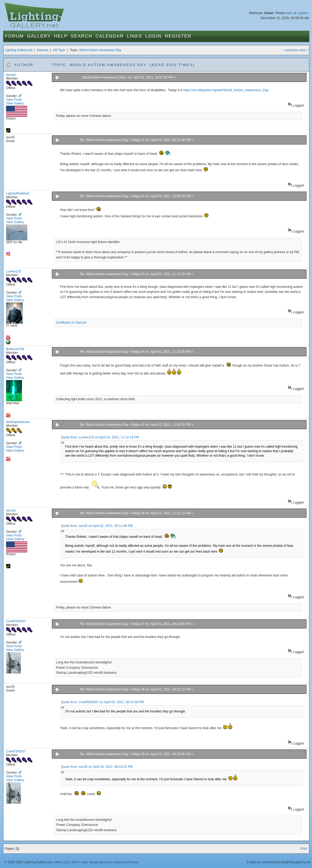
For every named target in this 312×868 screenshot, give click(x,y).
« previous (291, 50)
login (289, 13)
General (43, 50)
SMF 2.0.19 (62, 862)
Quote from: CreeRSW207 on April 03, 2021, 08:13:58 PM (102, 702)
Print (304, 849)
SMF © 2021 (80, 862)
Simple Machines (101, 862)
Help (61, 36)
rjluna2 (11, 75)
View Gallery (15, 103)
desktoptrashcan (18, 422)
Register (178, 36)
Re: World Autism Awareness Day (104, 140)
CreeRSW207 (16, 621)
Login (153, 36)
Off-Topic (59, 50)
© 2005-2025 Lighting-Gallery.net (28, 862)
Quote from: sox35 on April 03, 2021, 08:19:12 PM (97, 767)
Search (82, 36)
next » (303, 50)
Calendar (109, 36)
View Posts (14, 100)
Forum (14, 36)
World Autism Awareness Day (100, 50)
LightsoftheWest (18, 193)
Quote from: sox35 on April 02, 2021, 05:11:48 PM (97, 526)
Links (134, 36)
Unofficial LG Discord (71, 323)
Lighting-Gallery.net (19, 50)
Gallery (39, 36)
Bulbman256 (15, 349)
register (303, 13)
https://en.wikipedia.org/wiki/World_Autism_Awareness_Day (226, 90)
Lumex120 (14, 271)
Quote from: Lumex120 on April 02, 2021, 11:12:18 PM (100, 437)
